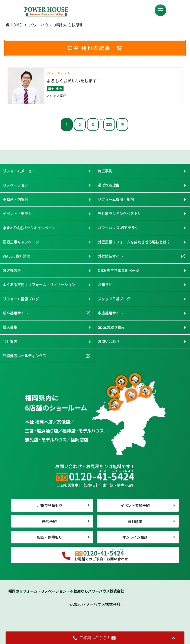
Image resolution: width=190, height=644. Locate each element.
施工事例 (105, 171)
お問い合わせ (109, 341)
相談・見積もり (49, 537)
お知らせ (105, 284)
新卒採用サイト (15, 313)
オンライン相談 (135, 537)
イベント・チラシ (17, 213)
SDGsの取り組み (111, 327)
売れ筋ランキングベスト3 (119, 213)
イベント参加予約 (135, 505)
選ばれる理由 (109, 185)
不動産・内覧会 (15, 199)
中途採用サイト (110, 313)
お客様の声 (12, 270)
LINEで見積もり (49, 505)
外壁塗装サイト (110, 256)
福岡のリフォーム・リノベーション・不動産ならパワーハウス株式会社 (66, 591)
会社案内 (10, 341)
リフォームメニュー (19, 171)
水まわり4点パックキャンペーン (29, 228)
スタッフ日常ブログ (114, 299)
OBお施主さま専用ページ (119, 270)
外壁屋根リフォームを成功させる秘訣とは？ (134, 242)
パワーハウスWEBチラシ (118, 228)
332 (109, 124)
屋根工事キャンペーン (21, 242)
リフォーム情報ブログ (21, 299)
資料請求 (135, 521)
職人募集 (10, 327)
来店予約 (49, 521)
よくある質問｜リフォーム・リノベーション (39, 284)
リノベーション (15, 185)
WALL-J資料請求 (16, 256)
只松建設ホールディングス (25, 355)
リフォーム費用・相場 (116, 199)
